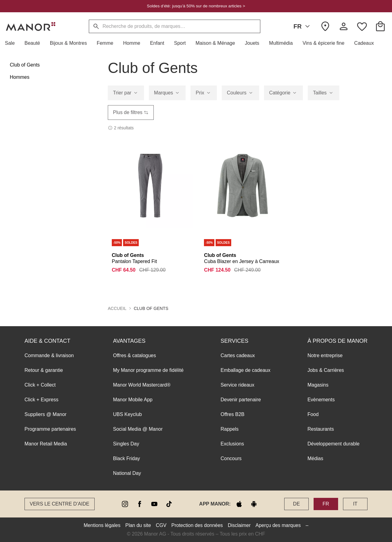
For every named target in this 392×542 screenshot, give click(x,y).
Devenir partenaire (241, 400)
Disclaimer (239, 525)
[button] (12, 43)
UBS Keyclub (127, 414)
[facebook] (140, 504)
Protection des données (197, 525)
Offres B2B (232, 414)
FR (303, 26)
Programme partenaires (50, 429)
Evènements (321, 400)
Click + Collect (40, 385)
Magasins (318, 385)
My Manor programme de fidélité (148, 370)
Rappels (230, 429)
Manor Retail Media (46, 444)
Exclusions (232, 444)
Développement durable (334, 444)
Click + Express (41, 400)
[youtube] (154, 504)
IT (355, 504)
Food (313, 414)
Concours (231, 458)
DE (296, 504)
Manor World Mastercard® (142, 385)
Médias (315, 458)
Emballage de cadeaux (245, 370)
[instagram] (125, 504)
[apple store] (239, 504)
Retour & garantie (44, 370)
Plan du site (138, 525)
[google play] (254, 504)
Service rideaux (237, 385)
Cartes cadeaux (238, 355)
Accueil (117, 308)
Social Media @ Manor (138, 429)
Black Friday (126, 458)
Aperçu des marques (278, 525)
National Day (127, 473)
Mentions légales (102, 525)
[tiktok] (169, 504)
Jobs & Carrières (326, 370)
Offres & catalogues (134, 355)
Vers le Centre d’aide (60, 504)
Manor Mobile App (133, 400)
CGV (161, 525)
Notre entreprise (325, 355)
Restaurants (321, 429)
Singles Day (126, 444)
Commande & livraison (49, 355)
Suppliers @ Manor (45, 414)
